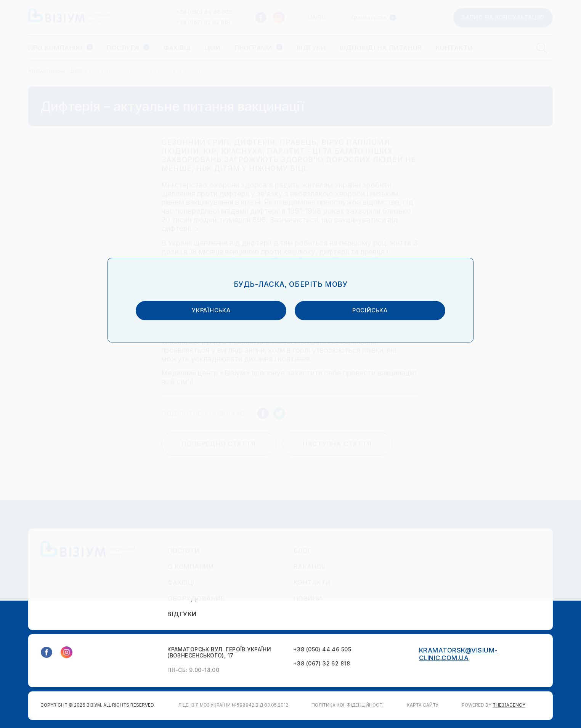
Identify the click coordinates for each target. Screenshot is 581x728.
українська (224, 372)
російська (357, 372)
